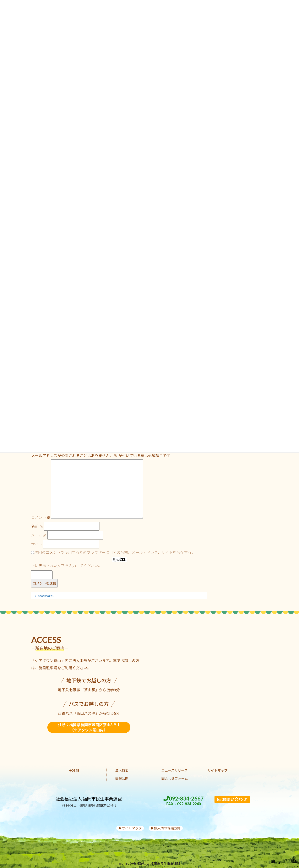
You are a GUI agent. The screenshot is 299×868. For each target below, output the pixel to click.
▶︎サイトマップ (130, 828)
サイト (37, 544)
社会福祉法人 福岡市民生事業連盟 (89, 799)
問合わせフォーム (175, 778)
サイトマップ (218, 770)
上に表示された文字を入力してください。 (67, 566)
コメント (41, 517)
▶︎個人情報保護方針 (166, 828)
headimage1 (46, 596)
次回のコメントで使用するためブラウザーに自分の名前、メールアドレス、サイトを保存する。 (115, 552)
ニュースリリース (174, 770)
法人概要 (122, 770)
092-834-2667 (184, 801)
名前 (37, 526)
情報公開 (122, 778)
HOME (74, 770)
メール (39, 535)
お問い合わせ (232, 799)
